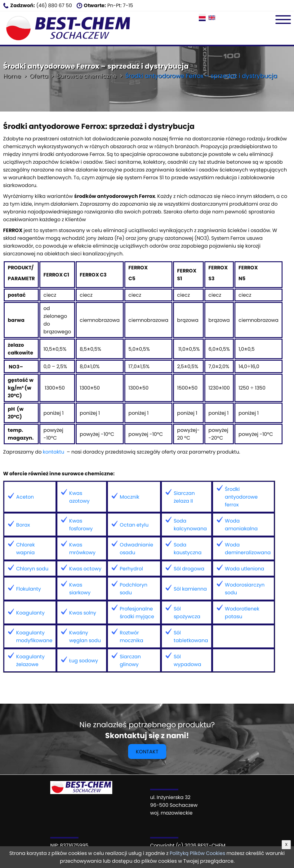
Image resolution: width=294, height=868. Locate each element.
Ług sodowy (84, 661)
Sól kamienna (190, 589)
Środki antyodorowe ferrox (241, 497)
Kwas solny (83, 613)
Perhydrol (131, 569)
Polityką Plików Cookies (197, 853)
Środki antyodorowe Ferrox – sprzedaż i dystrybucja (201, 76)
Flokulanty (29, 589)
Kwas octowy (85, 569)
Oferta (39, 76)
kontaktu (53, 452)
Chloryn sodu (32, 569)
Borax (23, 525)
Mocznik (129, 497)
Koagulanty (30, 613)
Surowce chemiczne (87, 76)
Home (12, 76)
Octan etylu (134, 525)
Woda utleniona (245, 569)
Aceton (25, 497)
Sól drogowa (189, 569)
